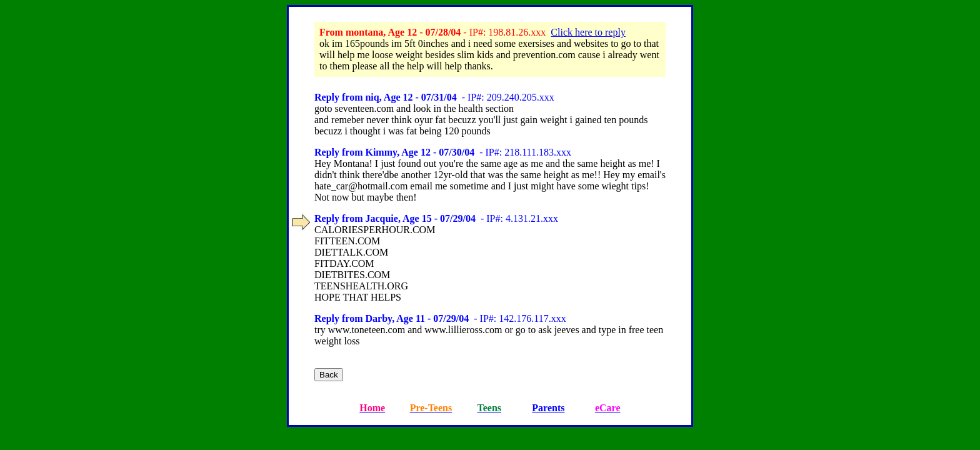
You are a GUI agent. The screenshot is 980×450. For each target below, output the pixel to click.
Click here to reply (588, 32)
